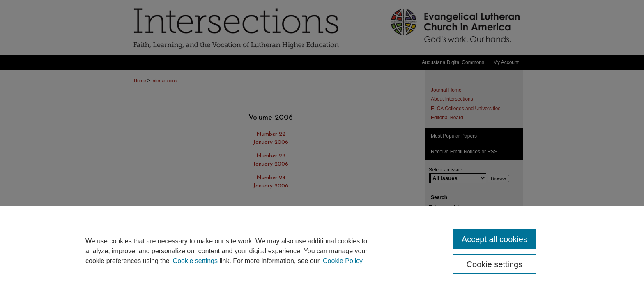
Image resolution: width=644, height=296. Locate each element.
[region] (322, 251)
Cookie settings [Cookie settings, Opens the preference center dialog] (495, 264)
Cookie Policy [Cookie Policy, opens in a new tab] (343, 261)
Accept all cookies (494, 239)
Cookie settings (195, 261)
